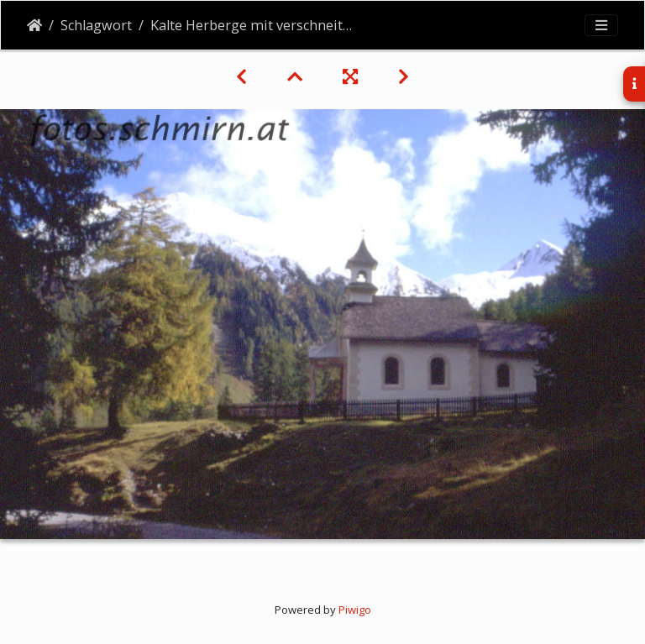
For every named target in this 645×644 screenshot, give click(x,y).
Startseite (34, 25)
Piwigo (355, 610)
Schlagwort (96, 25)
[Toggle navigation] (601, 25)
